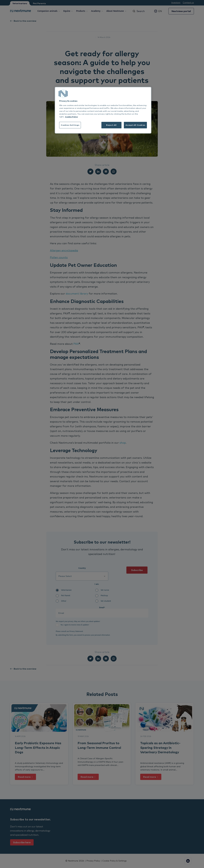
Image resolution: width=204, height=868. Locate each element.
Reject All (111, 125)
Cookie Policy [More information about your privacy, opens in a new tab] (71, 117)
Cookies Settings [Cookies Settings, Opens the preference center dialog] (70, 125)
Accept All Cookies (135, 125)
